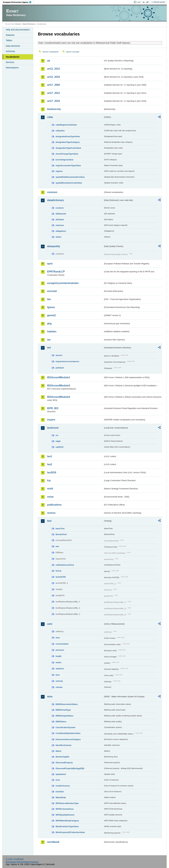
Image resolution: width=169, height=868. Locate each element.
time (58, 675)
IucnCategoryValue (64, 160)
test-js (58, 571)
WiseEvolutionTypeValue (67, 826)
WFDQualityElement (65, 815)
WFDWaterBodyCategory (67, 821)
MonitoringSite (62, 757)
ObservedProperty (64, 763)
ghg (49, 324)
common (52, 192)
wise (50, 697)
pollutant (60, 368)
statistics (60, 669)
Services (10, 62)
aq (49, 61)
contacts (60, 208)
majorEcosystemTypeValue (68, 165)
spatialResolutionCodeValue (69, 183)
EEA (18, 2)
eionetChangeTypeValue (67, 154)
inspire (51, 420)
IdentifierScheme (63, 745)
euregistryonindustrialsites (63, 283)
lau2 (50, 464)
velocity (59, 681)
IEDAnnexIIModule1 (59, 377)
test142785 (61, 577)
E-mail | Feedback (15, 859)
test (49, 521)
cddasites (60, 131)
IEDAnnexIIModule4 (59, 397)
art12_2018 (53, 77)
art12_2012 (53, 69)
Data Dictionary (29, 24)
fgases (51, 307)
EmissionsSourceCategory (68, 739)
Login (139, 2)
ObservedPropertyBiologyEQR (70, 768)
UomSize (60, 792)
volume (59, 687)
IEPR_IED (53, 408)
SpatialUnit (61, 774)
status (58, 237)
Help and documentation (18, 30)
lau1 (50, 456)
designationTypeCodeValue (68, 148)
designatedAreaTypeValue (68, 136)
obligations (61, 231)
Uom (58, 780)
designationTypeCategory (68, 142)
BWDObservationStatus (67, 704)
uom (50, 624)
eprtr (50, 264)
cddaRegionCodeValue (66, 125)
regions (59, 171)
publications (54, 505)
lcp (49, 480)
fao (49, 299)
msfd (50, 489)
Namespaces (12, 68)
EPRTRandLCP (56, 272)
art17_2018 (53, 101)
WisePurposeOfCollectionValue (70, 832)
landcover (53, 428)
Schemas (10, 51)
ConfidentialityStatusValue (68, 733)
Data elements (13, 46)
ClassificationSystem (65, 727)
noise (50, 497)
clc (57, 435)
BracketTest (61, 534)
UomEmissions (63, 786)
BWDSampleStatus (64, 716)
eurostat (52, 291)
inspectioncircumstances (67, 361)
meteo (58, 662)
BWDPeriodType (63, 710)
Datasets (10, 35)
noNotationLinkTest (65, 565)
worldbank (53, 842)
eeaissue (60, 225)
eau (57, 546)
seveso (51, 513)
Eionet (18, 24)
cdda (50, 117)
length (58, 656)
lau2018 (52, 472)
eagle (58, 441)
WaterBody (61, 797)
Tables (9, 40)
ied (49, 348)
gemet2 (51, 315)
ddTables (60, 220)
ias (49, 340)
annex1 (59, 355)
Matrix (58, 751)
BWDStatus (61, 722)
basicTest (60, 529)
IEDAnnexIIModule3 (59, 386)
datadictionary (55, 200)
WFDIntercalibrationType (67, 803)
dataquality (54, 246)
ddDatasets (61, 214)
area (58, 638)
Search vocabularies (50, 52)
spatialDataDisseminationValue (70, 177)
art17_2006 (53, 85)
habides (52, 331)
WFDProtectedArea (65, 809)
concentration (62, 644)
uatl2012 (59, 447)
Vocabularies (13, 57)
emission (60, 650)
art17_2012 (53, 93)
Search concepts (73, 52)
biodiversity (54, 109)
